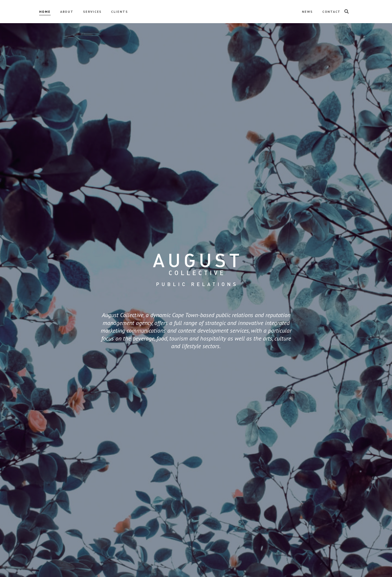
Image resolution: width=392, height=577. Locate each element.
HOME (45, 12)
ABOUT (67, 12)
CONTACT (331, 12)
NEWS (307, 12)
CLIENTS (119, 12)
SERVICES (92, 12)
